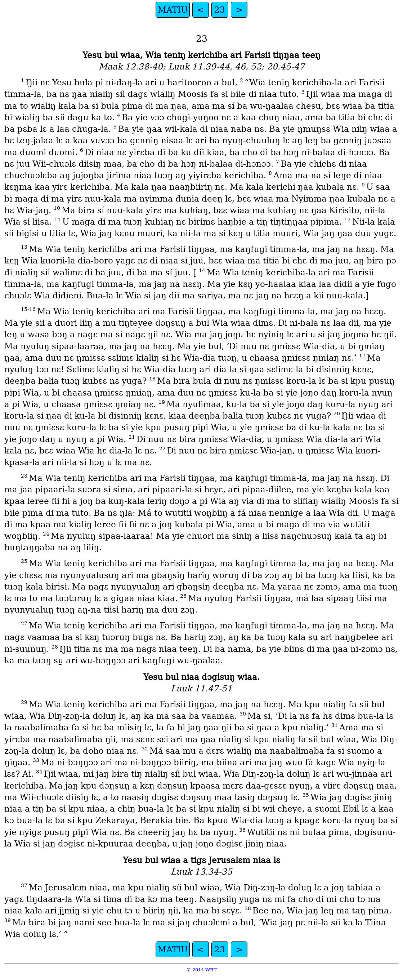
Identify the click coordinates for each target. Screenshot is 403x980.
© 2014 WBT (201, 970)
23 (220, 10)
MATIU (173, 10)
